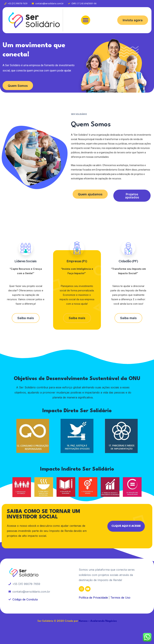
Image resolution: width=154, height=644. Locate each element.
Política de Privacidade (93, 598)
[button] (86, 20)
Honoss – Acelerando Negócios (98, 621)
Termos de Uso (120, 598)
